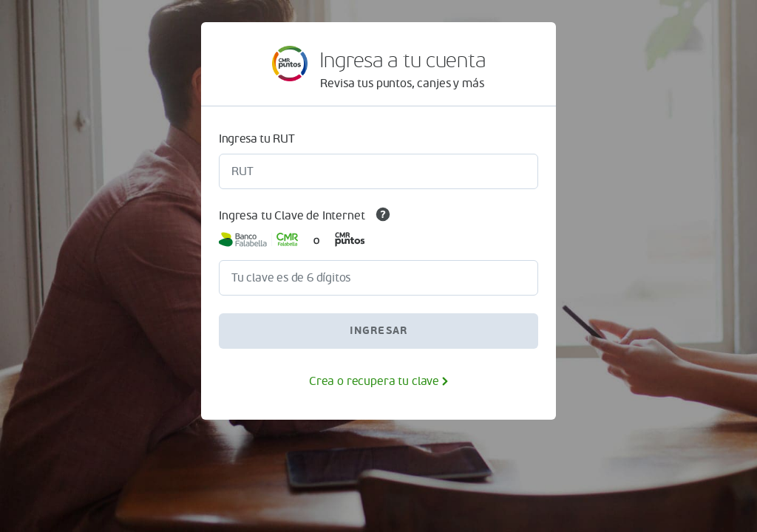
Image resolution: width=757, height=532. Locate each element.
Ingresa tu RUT (257, 139)
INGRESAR (379, 331)
